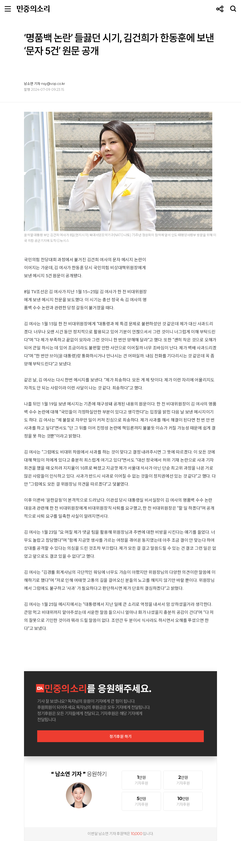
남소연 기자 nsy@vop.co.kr (44, 84)
